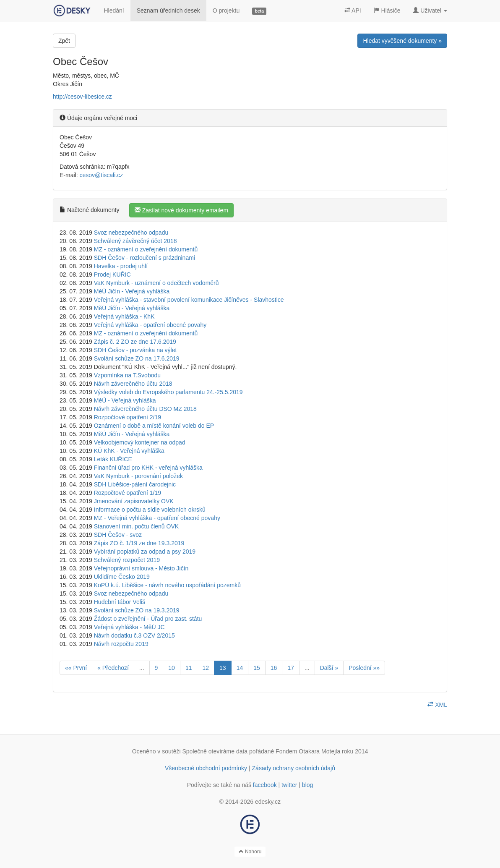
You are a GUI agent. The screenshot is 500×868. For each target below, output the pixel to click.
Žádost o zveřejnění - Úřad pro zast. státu (148, 619)
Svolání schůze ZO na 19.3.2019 (137, 610)
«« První (76, 668)
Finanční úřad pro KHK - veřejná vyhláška (148, 468)
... (142, 668)
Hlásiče (387, 10)
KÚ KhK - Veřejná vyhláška (129, 451)
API (353, 10)
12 (206, 668)
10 (172, 668)
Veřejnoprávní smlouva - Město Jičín (141, 568)
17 (291, 668)
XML (437, 705)
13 (223, 668)
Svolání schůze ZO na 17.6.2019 (137, 358)
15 (257, 668)
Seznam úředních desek (168, 10)
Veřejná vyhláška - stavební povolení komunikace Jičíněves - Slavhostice (189, 300)
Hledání (114, 10)
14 (240, 668)
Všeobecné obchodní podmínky (206, 768)
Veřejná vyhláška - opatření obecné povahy (150, 325)
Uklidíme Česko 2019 (122, 577)
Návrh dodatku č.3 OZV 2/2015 (134, 635)
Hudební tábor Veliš (120, 602)
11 (189, 668)
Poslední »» (364, 668)
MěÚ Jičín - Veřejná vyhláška (132, 291)
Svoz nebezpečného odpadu (131, 233)
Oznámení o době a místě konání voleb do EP (154, 426)
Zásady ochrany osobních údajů (294, 768)
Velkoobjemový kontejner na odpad (140, 442)
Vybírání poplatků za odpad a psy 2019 (145, 552)
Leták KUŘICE (113, 459)
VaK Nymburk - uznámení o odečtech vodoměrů (156, 283)
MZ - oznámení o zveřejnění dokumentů (146, 249)
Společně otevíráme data (215, 751)
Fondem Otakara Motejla (308, 751)
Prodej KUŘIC (112, 275)
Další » (329, 668)
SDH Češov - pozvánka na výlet (135, 350)
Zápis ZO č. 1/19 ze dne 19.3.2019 (139, 543)
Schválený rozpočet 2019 (127, 560)
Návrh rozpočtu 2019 (121, 644)
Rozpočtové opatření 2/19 (128, 417)
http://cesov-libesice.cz (82, 97)
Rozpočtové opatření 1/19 (128, 493)
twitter (289, 785)
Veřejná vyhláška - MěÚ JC (129, 627)
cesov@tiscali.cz (101, 175)
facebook (265, 785)
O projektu (226, 10)
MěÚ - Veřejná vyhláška (125, 400)
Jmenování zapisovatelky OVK (134, 501)
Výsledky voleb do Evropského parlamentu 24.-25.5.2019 (168, 392)
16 (274, 668)
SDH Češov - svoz (118, 535)
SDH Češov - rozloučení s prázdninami (145, 258)
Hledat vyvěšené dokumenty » (402, 41)
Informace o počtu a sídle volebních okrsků (150, 510)
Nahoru (250, 852)
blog (307, 785)
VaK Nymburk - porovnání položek (138, 476)
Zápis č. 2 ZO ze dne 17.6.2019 (135, 342)
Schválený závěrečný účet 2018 (135, 241)
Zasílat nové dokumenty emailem (181, 210)
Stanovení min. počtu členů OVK (136, 526)
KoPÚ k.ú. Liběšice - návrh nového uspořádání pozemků (167, 585)
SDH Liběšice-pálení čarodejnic (135, 484)
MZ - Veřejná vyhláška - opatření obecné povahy (157, 518)
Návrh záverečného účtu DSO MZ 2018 (145, 409)
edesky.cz (268, 802)
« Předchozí (113, 668)
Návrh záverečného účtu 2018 (133, 384)
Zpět (64, 41)
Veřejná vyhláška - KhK (124, 316)
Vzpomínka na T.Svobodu (127, 375)
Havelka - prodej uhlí (121, 266)
